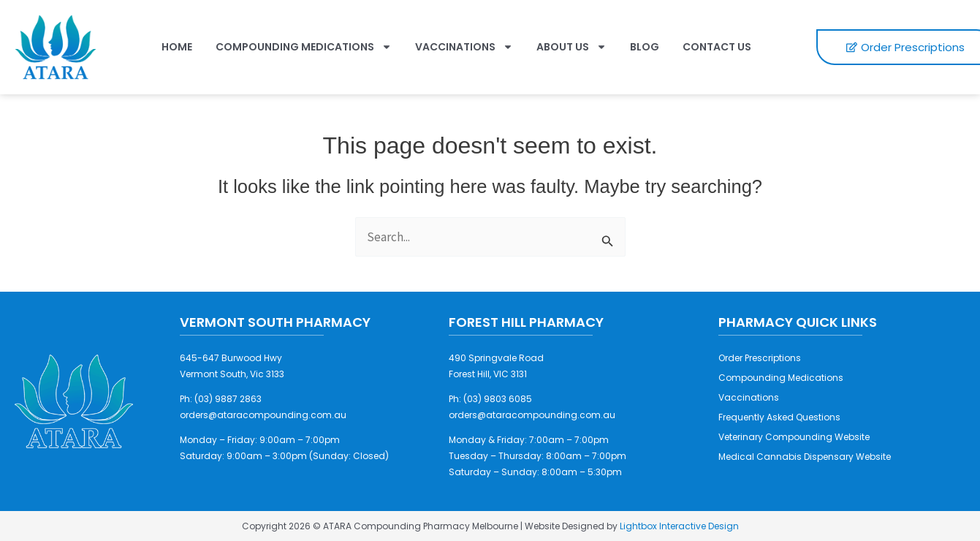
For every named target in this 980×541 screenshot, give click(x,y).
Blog (645, 47)
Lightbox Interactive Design (679, 526)
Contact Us (717, 47)
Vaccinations (464, 47)
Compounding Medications (304, 47)
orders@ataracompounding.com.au (263, 415)
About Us (571, 47)
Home (177, 47)
